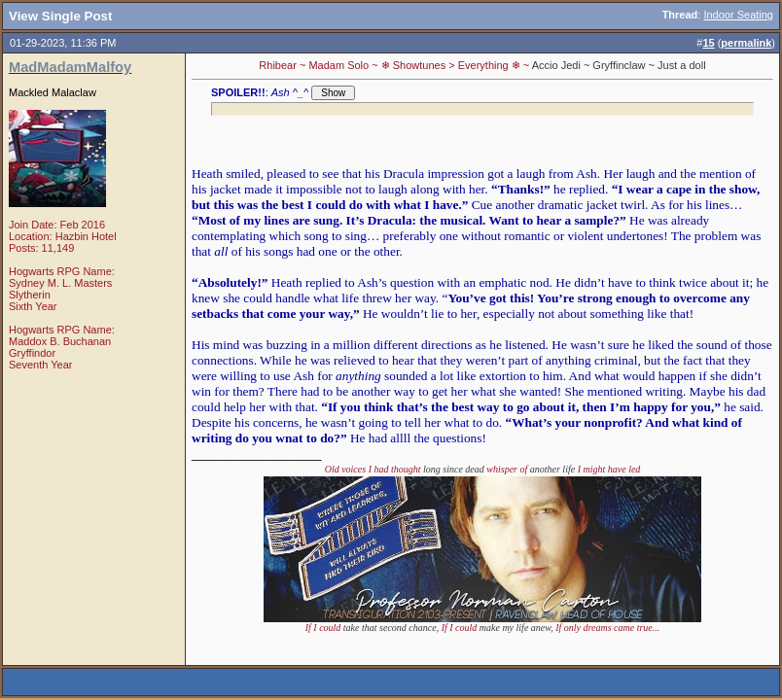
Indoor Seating (738, 15)
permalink (746, 43)
